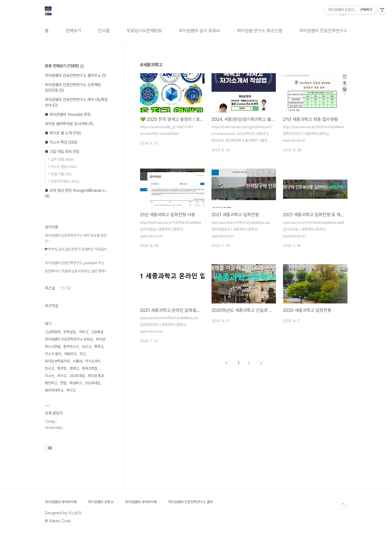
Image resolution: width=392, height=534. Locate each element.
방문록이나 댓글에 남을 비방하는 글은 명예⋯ (76, 271)
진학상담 (69, 332)
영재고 (74, 368)
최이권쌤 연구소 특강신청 (260, 31)
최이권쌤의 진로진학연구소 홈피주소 (75, 75)
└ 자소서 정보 (62, 167)
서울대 (77, 361)
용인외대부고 (54, 390)
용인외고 (51, 383)
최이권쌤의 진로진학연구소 (323, 31)
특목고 (99, 347)
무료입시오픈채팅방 (144, 31)
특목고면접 (90, 368)
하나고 (71, 390)
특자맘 (62, 368)
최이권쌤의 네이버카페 (61, 502)
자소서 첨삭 (53, 354)
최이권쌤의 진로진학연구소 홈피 (191, 502)
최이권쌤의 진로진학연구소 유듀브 (69, 339)
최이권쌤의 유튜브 (101, 502)
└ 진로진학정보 (63, 181)
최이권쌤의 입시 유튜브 (200, 31)
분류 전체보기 (64, 66)
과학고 (83, 332)
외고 (83, 354)
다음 (261, 363)
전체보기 (73, 31)
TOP (343, 504)
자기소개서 (93, 361)
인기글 (66, 288)
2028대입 (92, 383)
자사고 (62, 376)
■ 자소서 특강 (61, 142)
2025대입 (77, 376)
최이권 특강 (96, 376)
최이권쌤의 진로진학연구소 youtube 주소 (75, 263)
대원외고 (70, 354)
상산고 (86, 347)
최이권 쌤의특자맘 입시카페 (69, 124)
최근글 (50, 288)
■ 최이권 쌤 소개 (63, 133)
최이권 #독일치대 (57, 361)
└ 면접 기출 (59, 174)
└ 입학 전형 (61, 159)
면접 (63, 383)
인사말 (104, 31)
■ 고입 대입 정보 (62, 151)
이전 (227, 363)
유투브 (50, 448)
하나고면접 (53, 347)
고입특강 (97, 332)
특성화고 (76, 383)
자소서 (49, 376)
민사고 (49, 368)
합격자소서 (71, 347)
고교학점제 (53, 332)
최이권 (100, 339)
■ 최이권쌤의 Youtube (68, 114)
